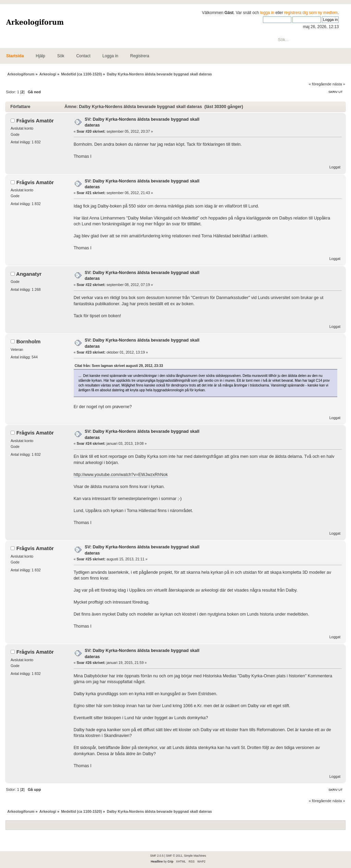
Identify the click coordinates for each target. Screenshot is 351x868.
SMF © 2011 (174, 856)
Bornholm (29, 341)
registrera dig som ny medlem (311, 13)
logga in (267, 13)
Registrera (140, 56)
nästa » (339, 84)
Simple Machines (195, 856)
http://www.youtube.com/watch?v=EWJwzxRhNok (121, 475)
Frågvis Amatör (35, 121)
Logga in (110, 56)
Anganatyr (29, 274)
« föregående (320, 84)
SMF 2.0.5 (157, 856)
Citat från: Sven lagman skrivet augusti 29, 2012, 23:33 (119, 366)
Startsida (15, 56)
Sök (61, 56)
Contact (83, 56)
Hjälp (40, 56)
